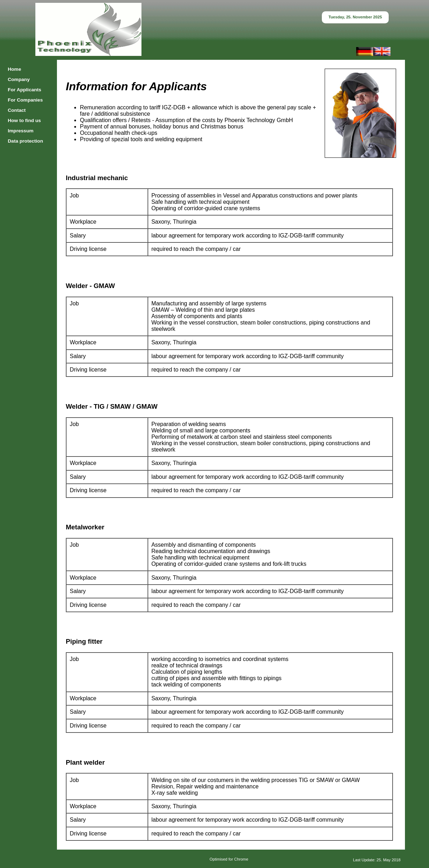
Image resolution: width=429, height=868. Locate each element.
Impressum (21, 131)
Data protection (25, 141)
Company (19, 79)
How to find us (24, 120)
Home (15, 69)
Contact (17, 110)
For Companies (25, 100)
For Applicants (25, 90)
